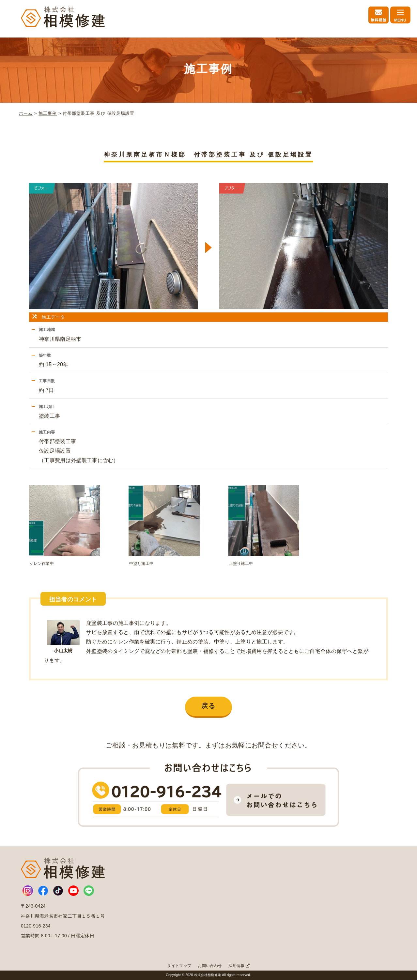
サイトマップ (179, 966)
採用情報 (239, 966)
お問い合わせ (210, 966)
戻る (208, 706)
